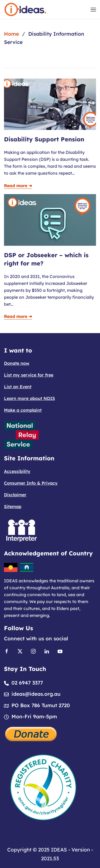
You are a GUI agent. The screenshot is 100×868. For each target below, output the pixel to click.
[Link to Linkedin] (47, 651)
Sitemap (13, 506)
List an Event (18, 387)
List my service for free (29, 375)
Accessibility (17, 471)
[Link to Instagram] (33, 651)
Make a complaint (23, 410)
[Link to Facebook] (7, 651)
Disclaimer (15, 495)
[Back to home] (25, 9)
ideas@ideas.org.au (36, 694)
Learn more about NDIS (29, 398)
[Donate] (31, 733)
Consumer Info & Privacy (31, 483)
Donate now (17, 363)
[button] (93, 10)
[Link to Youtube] (60, 651)
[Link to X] (20, 651)
